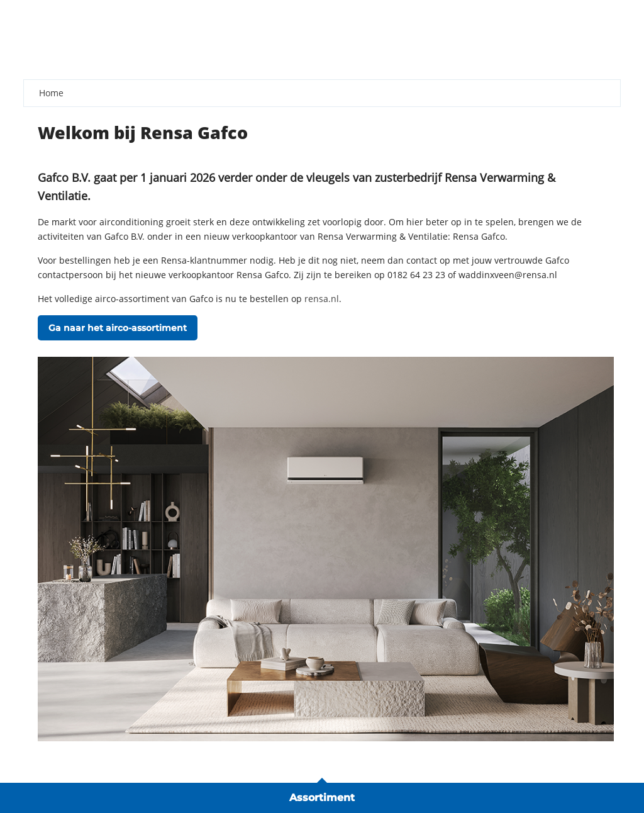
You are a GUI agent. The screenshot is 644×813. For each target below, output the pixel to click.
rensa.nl (322, 299)
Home (51, 93)
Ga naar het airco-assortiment (118, 328)
